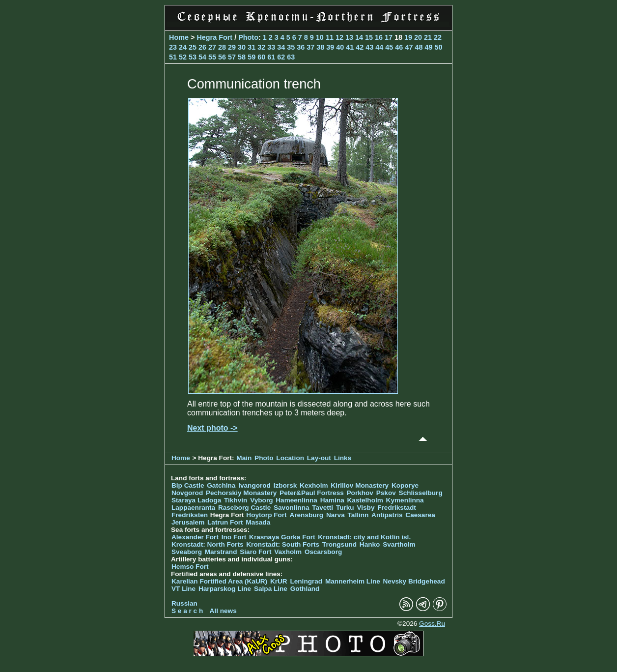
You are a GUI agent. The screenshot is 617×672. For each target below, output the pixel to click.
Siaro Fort (255, 552)
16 (379, 37)
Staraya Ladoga (196, 500)
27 (212, 47)
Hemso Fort (190, 567)
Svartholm (399, 544)
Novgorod (187, 493)
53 (193, 57)
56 (222, 57)
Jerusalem (188, 522)
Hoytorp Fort (266, 515)
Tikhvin (236, 500)
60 (261, 57)
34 (281, 47)
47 (409, 47)
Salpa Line (271, 589)
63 (291, 57)
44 (379, 47)
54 (202, 57)
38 (320, 47)
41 (350, 47)
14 (359, 37)
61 (271, 57)
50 (438, 47)
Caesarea (420, 515)
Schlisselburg (421, 493)
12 (339, 37)
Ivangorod (254, 485)
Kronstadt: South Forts (283, 544)
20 (418, 37)
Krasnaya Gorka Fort (282, 537)
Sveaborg (187, 552)
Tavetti (323, 508)
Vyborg (261, 500)
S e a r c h (187, 611)
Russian (184, 603)
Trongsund (339, 544)
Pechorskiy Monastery (241, 493)
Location (290, 458)
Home (179, 37)
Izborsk (285, 485)
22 (438, 37)
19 (408, 37)
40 (340, 47)
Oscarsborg (323, 552)
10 (320, 37)
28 (222, 47)
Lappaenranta (193, 508)
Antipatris (387, 515)
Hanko (370, 544)
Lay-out (319, 458)
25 (193, 47)
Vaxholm (288, 552)
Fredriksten (190, 515)
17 (389, 37)
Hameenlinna (296, 500)
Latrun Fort (225, 522)
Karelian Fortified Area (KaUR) (219, 581)
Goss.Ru (432, 624)
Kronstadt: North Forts (208, 544)
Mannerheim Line (353, 581)
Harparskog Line (225, 589)
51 (173, 57)
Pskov (386, 493)
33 (271, 47)
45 (389, 47)
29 (232, 47)
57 (232, 57)
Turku (345, 508)
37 (310, 47)
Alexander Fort (195, 537)
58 (242, 57)
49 (428, 47)
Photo (248, 37)
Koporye (405, 485)
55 (212, 57)
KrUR (279, 581)
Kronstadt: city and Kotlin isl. (364, 537)
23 (173, 47)
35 (291, 47)
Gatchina (221, 485)
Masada (258, 522)
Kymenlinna (405, 500)
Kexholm (314, 485)
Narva (336, 515)
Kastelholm (365, 500)
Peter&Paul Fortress (312, 493)
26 (202, 47)
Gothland (305, 589)
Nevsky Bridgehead (414, 581)
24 (183, 47)
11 (330, 37)
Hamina (332, 500)
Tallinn (358, 515)
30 (242, 47)
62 (281, 57)
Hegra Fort (214, 37)
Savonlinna (292, 508)
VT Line (183, 589)
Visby (365, 508)
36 (301, 47)
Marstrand (221, 552)
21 (428, 37)
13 (349, 37)
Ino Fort (234, 537)
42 (360, 47)
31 (252, 47)
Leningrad (306, 581)
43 (369, 47)
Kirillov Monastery (360, 485)
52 (183, 57)
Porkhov (360, 493)
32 (261, 47)
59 (252, 57)
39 (330, 47)
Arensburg (306, 515)
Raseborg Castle (244, 508)
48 (419, 47)
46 (399, 47)
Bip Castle (188, 485)
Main (244, 458)
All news (223, 611)
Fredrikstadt (397, 508)
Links (343, 458)
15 (369, 37)
